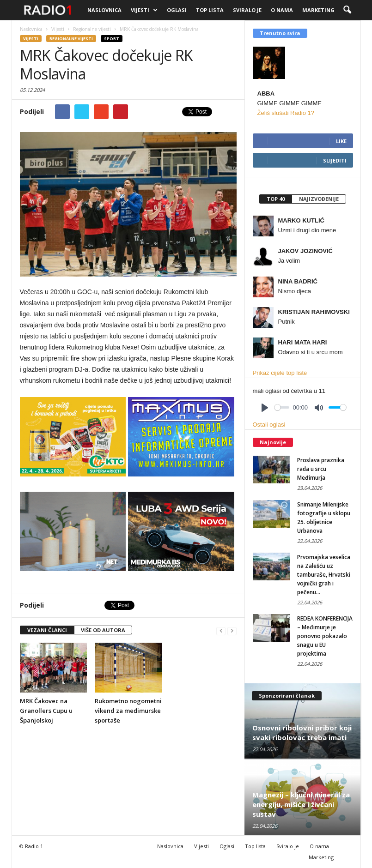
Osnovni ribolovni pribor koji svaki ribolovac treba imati (302, 732)
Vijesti (144, 10)
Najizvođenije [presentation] (319, 199)
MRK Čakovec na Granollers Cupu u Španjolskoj (46, 711)
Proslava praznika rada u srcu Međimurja (321, 469)
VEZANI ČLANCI (47, 630)
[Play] (265, 408)
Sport (112, 39)
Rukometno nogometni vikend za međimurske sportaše (128, 711)
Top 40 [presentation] (276, 199)
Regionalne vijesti (71, 39)
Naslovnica (104, 10)
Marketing (318, 10)
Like (341, 141)
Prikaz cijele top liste (280, 373)
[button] (347, 10)
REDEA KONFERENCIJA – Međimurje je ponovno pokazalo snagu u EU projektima (325, 636)
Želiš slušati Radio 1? (286, 113)
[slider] (282, 407)
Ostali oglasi (269, 425)
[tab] (275, 199)
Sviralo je (247, 10)
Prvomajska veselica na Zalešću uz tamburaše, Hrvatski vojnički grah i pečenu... (324, 575)
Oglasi (177, 10)
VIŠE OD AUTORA (103, 630)
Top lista (210, 10)
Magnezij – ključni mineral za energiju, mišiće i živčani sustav (301, 804)
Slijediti (335, 160)
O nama (282, 10)
